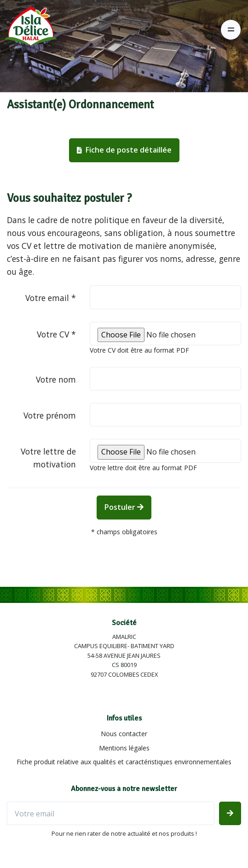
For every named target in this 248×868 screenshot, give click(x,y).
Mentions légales (124, 748)
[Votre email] (111, 814)
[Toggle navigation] (231, 30)
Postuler (124, 507)
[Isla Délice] (29, 30)
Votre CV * (56, 334)
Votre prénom (50, 415)
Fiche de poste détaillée (124, 150)
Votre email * (51, 298)
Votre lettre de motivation (48, 458)
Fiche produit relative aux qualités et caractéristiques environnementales (124, 762)
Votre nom (56, 379)
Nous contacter (124, 734)
